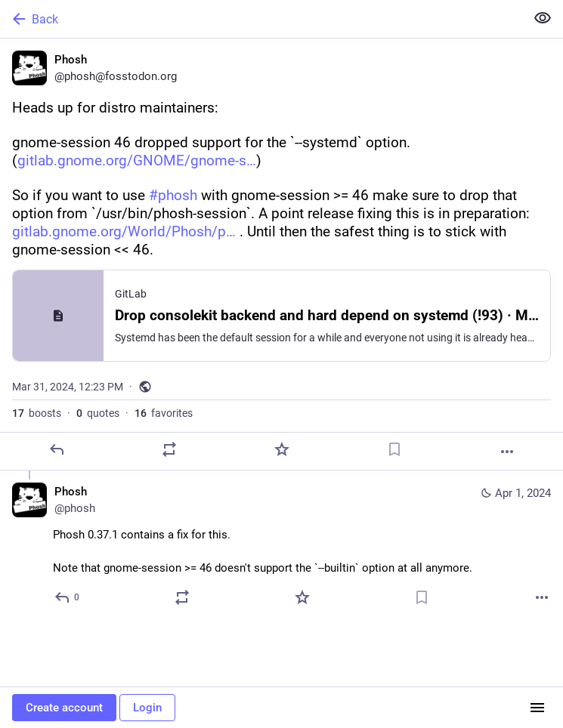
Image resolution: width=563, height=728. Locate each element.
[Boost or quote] (169, 449)
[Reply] (57, 449)
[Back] (261, 19)
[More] (507, 452)
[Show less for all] (543, 18)
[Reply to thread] (68, 597)
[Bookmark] (394, 449)
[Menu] (537, 708)
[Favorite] (282, 449)
